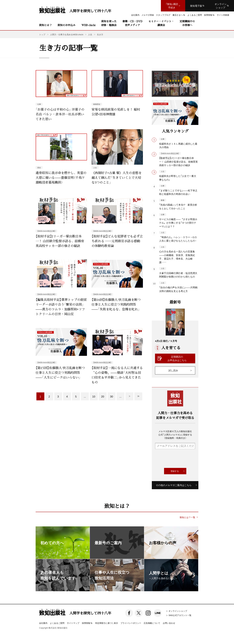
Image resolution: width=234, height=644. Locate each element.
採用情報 (87, 623)
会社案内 (43, 623)
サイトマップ (73, 623)
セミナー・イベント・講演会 (161, 23)
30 (112, 396)
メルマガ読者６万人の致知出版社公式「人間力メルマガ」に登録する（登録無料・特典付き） (175, 435)
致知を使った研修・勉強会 (109, 23)
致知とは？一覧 (187, 517)
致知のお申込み (66, 25)
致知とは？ (45, 25)
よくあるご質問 (57, 623)
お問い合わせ (169, 623)
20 (103, 396)
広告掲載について (152, 623)
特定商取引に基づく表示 (107, 623)
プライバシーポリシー (131, 623)
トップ (42, 34)
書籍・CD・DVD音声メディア (132, 23)
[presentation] (179, 459)
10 (94, 396)
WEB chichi (88, 25)
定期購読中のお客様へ (187, 23)
